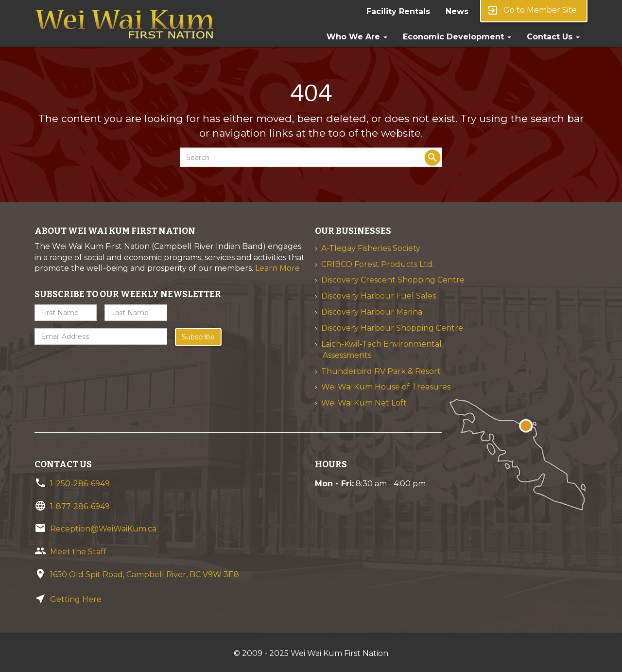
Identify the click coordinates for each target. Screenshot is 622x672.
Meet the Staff (78, 552)
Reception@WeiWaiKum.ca (103, 529)
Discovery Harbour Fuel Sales (379, 296)
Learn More (277, 268)
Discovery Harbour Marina (372, 312)
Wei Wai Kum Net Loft (364, 403)
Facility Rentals (398, 11)
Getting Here (76, 599)
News (457, 11)
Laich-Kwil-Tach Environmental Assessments (381, 350)
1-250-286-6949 (80, 484)
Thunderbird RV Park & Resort (381, 371)
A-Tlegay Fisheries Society (371, 248)
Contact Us (553, 37)
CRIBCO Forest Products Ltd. (378, 264)
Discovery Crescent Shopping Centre (393, 280)
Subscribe (198, 337)
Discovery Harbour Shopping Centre (392, 328)
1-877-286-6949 (80, 506)
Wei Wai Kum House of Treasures (386, 387)
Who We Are (357, 37)
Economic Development (457, 37)
